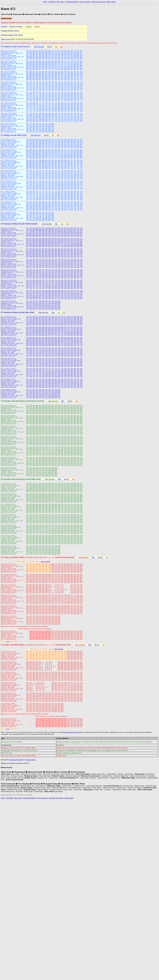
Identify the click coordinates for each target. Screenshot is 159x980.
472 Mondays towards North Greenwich (15, 47)
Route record (6, 39)
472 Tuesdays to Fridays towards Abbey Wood (17, 381)
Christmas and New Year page (72, 908)
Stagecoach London (16, 935)
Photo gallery (111, 2)
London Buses (31, 935)
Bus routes (61, 2)
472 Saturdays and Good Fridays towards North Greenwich (22, 492)
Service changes (85, 2)
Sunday (8, 795)
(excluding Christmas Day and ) (50, 688)
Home (45, 2)
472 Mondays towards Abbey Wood (14, 158)
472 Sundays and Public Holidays (13, 688)
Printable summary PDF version (12, 35)
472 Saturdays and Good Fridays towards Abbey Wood (21, 590)
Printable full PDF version (10, 31)
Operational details (72, 2)
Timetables (52, 2)
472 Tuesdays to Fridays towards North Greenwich (19, 269)
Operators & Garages (99, 2)
